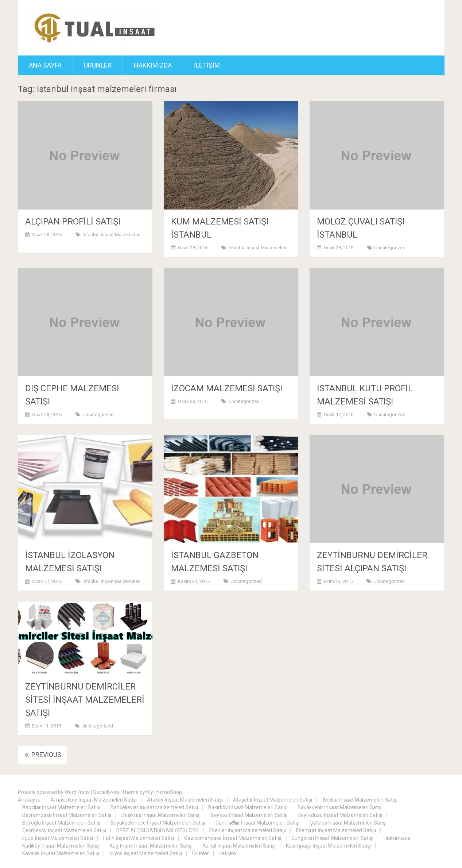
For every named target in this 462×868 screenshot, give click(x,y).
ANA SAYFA (45, 65)
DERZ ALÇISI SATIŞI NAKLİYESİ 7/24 (158, 830)
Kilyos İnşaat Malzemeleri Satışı (146, 853)
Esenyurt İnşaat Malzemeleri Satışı (336, 830)
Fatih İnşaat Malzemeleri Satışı (139, 838)
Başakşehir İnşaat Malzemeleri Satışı (340, 807)
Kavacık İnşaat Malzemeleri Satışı (61, 853)
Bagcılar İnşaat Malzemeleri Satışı (61, 807)
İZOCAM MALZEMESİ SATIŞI (227, 388)
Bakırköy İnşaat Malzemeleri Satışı (248, 807)
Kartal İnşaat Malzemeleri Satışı (239, 846)
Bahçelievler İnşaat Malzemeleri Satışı (154, 807)
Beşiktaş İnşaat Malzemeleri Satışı (161, 815)
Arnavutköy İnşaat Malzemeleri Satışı (94, 800)
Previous (42, 755)
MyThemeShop (164, 792)
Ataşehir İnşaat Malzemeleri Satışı (273, 800)
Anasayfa (29, 800)
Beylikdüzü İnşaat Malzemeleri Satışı (340, 815)
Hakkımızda (153, 65)
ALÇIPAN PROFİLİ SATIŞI (73, 222)
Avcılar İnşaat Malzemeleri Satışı (360, 800)
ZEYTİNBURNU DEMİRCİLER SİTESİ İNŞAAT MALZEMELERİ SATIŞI (85, 700)
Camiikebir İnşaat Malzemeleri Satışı (257, 823)
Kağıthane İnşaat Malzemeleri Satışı (151, 846)
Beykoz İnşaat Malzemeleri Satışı (249, 815)
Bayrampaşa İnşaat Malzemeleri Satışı (67, 815)
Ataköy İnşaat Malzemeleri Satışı (185, 800)
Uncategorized (390, 248)
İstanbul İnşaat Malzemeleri (111, 235)
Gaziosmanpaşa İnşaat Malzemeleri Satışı (233, 838)
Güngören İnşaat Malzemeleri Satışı (332, 838)
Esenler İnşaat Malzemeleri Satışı (248, 830)
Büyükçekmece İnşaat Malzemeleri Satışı (158, 823)
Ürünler (98, 65)
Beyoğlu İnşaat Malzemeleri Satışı (61, 823)
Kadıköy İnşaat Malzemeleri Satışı (61, 846)
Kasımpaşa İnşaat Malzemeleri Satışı (328, 846)
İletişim (207, 65)
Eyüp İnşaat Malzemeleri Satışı (58, 838)
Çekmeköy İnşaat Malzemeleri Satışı (64, 830)
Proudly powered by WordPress (54, 792)
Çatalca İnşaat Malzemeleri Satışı (348, 823)
